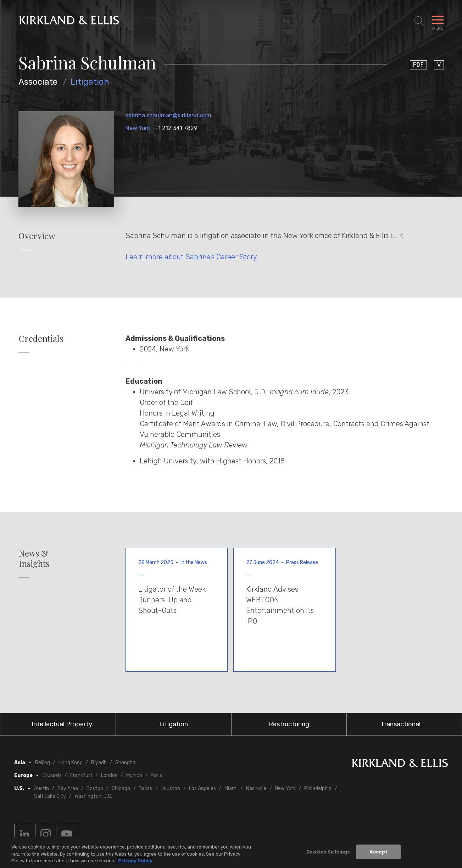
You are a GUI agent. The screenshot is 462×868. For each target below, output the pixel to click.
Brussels (52, 775)
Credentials (41, 339)
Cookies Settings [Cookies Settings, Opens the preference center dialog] (328, 852)
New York (138, 128)
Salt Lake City (50, 796)
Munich (134, 775)
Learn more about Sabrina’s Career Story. (192, 257)
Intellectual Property (62, 724)
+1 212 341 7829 (176, 128)
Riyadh (99, 763)
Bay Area (68, 788)
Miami (231, 788)
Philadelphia (318, 788)
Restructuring (289, 724)
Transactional (400, 724)
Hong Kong (71, 763)
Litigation (90, 82)
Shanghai (126, 763)
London (109, 775)
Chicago (121, 788)
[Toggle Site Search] (419, 21)
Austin (41, 788)
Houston (170, 788)
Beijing (43, 763)
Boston (95, 788)
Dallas (145, 788)
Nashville (256, 788)
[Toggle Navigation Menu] (438, 21)
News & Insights (34, 558)
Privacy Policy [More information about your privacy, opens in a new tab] (135, 861)
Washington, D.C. (93, 796)
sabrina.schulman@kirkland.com (168, 115)
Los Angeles (202, 788)
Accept (378, 852)
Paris (156, 775)
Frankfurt (81, 775)
